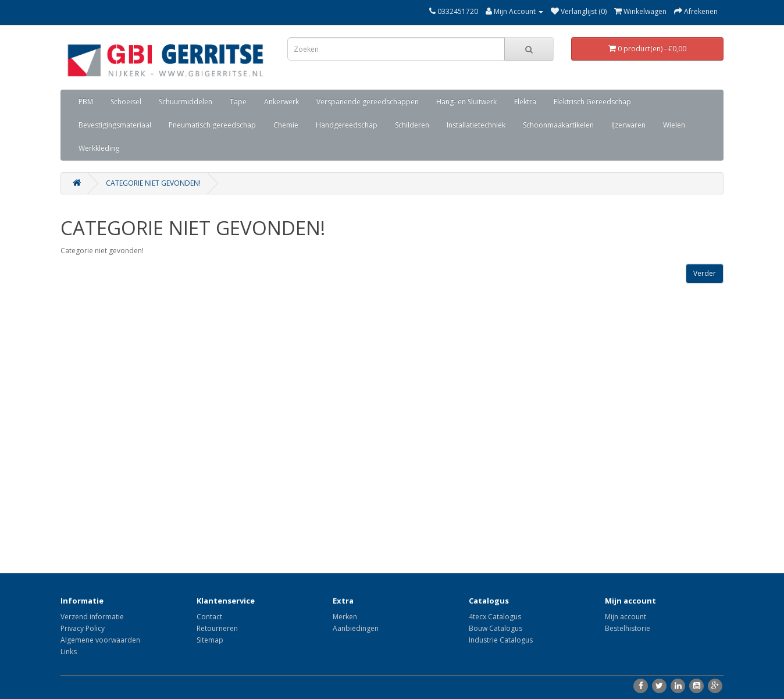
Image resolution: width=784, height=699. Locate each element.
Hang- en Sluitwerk (466, 102)
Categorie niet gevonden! (153, 183)
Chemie (286, 125)
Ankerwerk (281, 102)
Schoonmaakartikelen (558, 125)
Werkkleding (99, 148)
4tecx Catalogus (495, 617)
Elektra (525, 102)
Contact (209, 617)
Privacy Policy (83, 628)
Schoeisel (126, 102)
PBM (86, 102)
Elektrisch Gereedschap (592, 102)
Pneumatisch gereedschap (212, 125)
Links (69, 652)
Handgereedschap (347, 125)
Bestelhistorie (628, 628)
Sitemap (210, 640)
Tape (238, 102)
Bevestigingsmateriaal (115, 125)
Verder (705, 273)
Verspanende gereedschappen (368, 102)
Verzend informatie (92, 617)
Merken (345, 617)
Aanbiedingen (356, 628)
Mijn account (626, 617)
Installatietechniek (476, 125)
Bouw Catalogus (496, 628)
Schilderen (412, 125)
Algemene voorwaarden (100, 640)
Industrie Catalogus (501, 640)
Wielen (674, 125)
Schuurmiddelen (186, 102)
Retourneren (217, 628)
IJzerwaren (628, 125)
